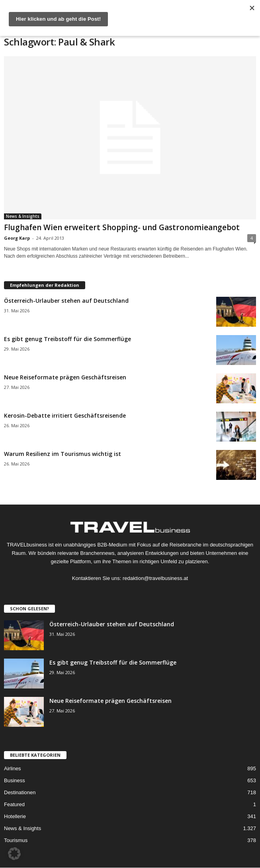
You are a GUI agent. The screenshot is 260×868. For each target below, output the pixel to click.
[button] (14, 854)
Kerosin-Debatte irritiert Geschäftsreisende (65, 415)
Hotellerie (15, 816)
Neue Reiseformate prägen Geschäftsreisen (65, 377)
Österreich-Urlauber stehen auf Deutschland (66, 301)
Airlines (13, 768)
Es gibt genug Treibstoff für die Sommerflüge (67, 339)
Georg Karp (17, 238)
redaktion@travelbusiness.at (155, 578)
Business (15, 780)
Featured (14, 804)
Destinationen (20, 792)
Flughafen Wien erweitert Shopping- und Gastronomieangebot (122, 227)
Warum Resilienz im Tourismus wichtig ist (63, 454)
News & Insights (23, 216)
